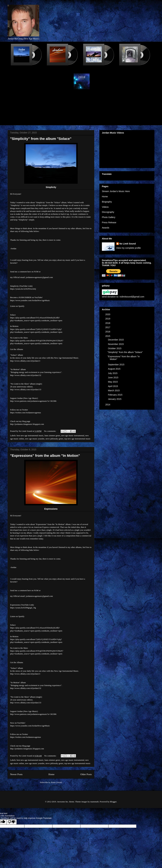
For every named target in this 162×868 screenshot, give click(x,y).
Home (51, 774)
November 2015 (116, 344)
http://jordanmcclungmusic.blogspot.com (27, 424)
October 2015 (115, 348)
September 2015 (116, 365)
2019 (108, 319)
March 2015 (114, 390)
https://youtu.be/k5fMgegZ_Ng (23, 608)
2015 (108, 336)
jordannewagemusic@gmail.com (39, 277)
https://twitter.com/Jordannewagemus (26, 413)
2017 (108, 327)
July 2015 (113, 373)
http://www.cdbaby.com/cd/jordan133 (26, 389)
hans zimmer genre (52, 436)
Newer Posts (16, 774)
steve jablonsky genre (54, 439)
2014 (108, 405)
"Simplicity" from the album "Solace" (41, 139)
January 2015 (115, 399)
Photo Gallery (109, 217)
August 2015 (114, 369)
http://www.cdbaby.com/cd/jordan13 (25, 361)
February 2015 (115, 395)
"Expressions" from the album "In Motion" (45, 456)
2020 (108, 314)
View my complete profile (129, 248)
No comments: (50, 431)
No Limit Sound (128, 244)
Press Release (109, 222)
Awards (106, 228)
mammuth (95, 802)
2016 (108, 332)
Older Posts (86, 774)
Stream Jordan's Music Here (116, 191)
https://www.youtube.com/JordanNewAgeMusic (30, 300)
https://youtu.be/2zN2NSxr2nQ (23, 289)
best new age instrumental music (30, 436)
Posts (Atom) (57, 782)
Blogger (113, 802)
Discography (108, 212)
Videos (105, 207)
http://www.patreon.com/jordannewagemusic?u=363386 (33, 401)
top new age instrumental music (77, 439)
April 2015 (113, 386)
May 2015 (113, 382)
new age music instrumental (73, 436)
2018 (108, 323)
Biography (107, 202)
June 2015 (113, 378)
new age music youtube (35, 439)
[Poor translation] (12, 822)
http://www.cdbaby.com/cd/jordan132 (26, 375)
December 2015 (116, 340)
